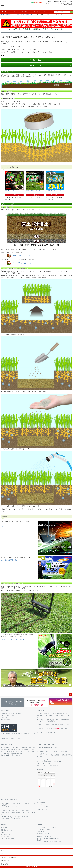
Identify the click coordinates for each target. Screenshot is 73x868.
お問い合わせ (4, 854)
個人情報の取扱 (5, 861)
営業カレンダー (47, 765)
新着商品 (4, 12)
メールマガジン (50, 3)
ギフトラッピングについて (8, 837)
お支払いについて (6, 832)
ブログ (71, 2)
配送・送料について (43, 711)
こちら (44, 733)
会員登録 (57, 2)
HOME (2, 15)
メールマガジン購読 (43, 807)
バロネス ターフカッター (8, 526)
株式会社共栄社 (69, 5)
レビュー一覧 (69, 3)
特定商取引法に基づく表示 (8, 857)
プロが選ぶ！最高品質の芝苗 (9, 560)
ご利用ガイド (64, 2)
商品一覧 (15, 12)
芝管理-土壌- (29, 15)
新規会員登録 (41, 802)
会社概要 (40, 825)
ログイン (51, 2)
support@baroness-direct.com (51, 760)
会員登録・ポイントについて (9, 799)
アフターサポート (60, 3)
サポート (4, 825)
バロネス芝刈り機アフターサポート (11, 839)
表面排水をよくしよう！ (37, 60)
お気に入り (26, 12)
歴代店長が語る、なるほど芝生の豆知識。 (15, 15)
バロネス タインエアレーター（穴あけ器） (13, 639)
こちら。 (20, 739)
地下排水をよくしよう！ (37, 65)
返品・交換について (7, 744)
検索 (72, 12)
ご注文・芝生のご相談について (46, 744)
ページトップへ (71, 695)
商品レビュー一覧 (42, 809)
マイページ (36, 12)
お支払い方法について (7, 711)
